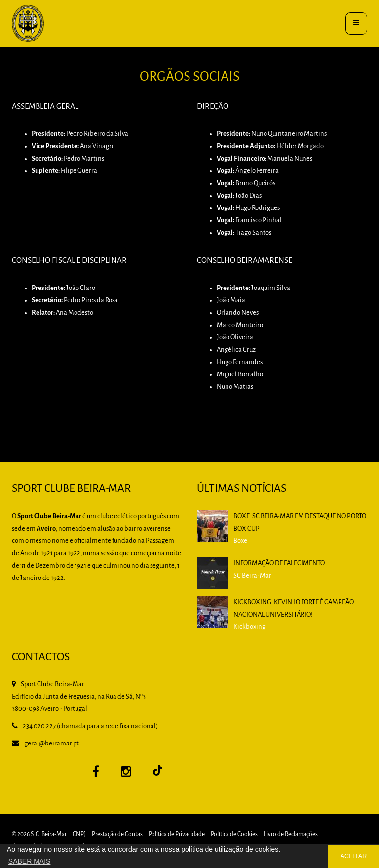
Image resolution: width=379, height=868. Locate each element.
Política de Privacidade (177, 835)
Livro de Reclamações (291, 835)
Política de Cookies (234, 835)
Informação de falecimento (279, 563)
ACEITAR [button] (354, 856)
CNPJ (79, 835)
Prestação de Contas (117, 835)
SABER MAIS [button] (30, 861)
